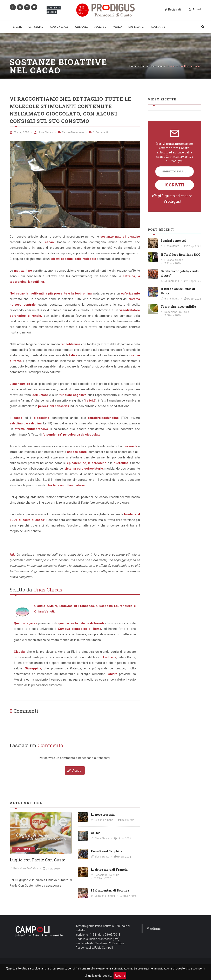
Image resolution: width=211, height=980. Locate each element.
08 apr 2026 (174, 315)
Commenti (98, 132)
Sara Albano (172, 281)
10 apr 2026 (194, 281)
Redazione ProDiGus (26, 868)
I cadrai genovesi (173, 241)
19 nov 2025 (104, 878)
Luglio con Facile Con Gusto (38, 860)
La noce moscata (103, 815)
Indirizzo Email (173, 171)
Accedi (75, 770)
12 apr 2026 (194, 246)
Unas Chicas (43, 132)
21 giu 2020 (53, 869)
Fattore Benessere (152, 66)
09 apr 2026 (194, 299)
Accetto (120, 976)
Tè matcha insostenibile (178, 307)
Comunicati (23, 849)
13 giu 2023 (124, 838)
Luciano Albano (104, 820)
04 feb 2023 (128, 820)
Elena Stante (102, 838)
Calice (96, 833)
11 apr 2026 (174, 263)
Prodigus (154, 928)
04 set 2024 (124, 857)
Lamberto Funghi (105, 896)
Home (133, 66)
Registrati (173, 9)
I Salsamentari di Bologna (110, 890)
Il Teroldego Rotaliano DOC (181, 255)
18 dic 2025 (130, 896)
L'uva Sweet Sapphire (107, 851)
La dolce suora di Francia (109, 870)
